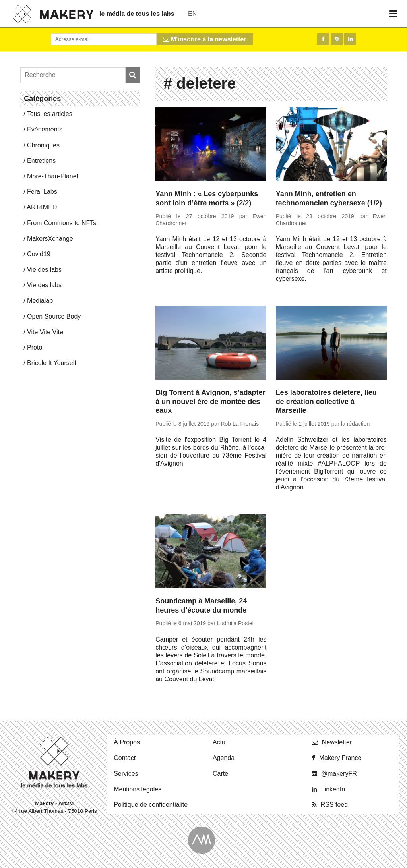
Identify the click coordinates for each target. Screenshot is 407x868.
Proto (35, 347)
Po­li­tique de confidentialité (151, 805)
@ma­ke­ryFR (339, 774)
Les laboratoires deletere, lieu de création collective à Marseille (326, 401)
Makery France (340, 758)
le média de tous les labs (137, 14)
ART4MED (42, 207)
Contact (125, 758)
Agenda (224, 758)
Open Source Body (54, 316)
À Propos (127, 742)
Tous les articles (50, 114)
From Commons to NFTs (62, 223)
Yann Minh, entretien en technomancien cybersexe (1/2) (329, 198)
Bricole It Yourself (52, 363)
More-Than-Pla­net (53, 176)
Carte (220, 774)
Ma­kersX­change (50, 239)
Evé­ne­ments (45, 129)
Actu (219, 742)
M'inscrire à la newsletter (205, 39)
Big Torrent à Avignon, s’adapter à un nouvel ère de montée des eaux (210, 401)
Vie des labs (44, 270)
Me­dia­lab (40, 301)
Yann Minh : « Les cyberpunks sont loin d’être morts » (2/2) (207, 198)
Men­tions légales (138, 789)
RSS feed (334, 805)
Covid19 (39, 254)
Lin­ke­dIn (333, 789)
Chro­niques (43, 145)
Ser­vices (126, 774)
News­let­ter (337, 742)
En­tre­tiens (41, 161)
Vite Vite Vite (45, 332)
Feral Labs (42, 192)
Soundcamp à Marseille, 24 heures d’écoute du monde (201, 606)
